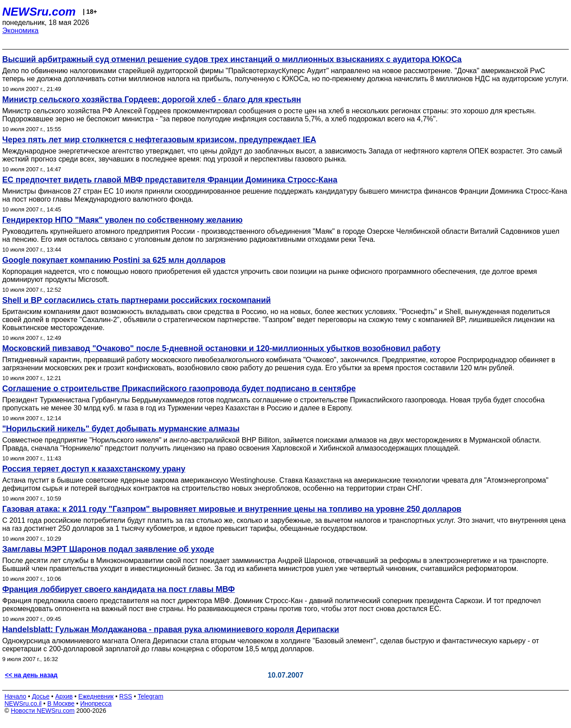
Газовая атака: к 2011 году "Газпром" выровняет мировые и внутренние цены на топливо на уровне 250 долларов (232, 509)
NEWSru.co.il (23, 703)
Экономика (21, 31)
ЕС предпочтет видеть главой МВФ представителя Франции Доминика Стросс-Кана (170, 180)
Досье (41, 696)
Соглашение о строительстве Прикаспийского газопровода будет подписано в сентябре (179, 389)
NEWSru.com (39, 12)
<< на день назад (31, 675)
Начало (15, 696)
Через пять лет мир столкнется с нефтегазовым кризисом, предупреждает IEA (159, 140)
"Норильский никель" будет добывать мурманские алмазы (121, 429)
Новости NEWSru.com (43, 711)
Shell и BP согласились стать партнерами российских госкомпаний (137, 300)
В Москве (61, 703)
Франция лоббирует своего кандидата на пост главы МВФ (118, 589)
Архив (64, 696)
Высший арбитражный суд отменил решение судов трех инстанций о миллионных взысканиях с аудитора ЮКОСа (232, 59)
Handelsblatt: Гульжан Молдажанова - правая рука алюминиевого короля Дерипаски (171, 629)
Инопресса (96, 703)
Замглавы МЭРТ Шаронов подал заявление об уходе (108, 549)
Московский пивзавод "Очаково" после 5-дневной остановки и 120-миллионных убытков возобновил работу (221, 348)
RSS (126, 696)
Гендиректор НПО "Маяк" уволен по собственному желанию (122, 220)
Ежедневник (96, 696)
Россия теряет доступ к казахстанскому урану (94, 469)
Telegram (151, 696)
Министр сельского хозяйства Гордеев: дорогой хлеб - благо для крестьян (152, 99)
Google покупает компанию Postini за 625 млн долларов (114, 260)
